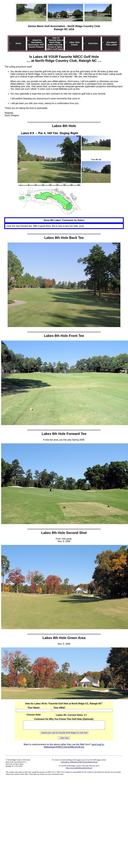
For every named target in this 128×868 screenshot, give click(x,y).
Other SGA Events (74, 44)
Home (18, 43)
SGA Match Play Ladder (112, 44)
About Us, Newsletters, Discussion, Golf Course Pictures (36, 44)
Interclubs (93, 43)
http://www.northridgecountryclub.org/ (79, 770)
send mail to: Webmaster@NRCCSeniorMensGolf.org (74, 747)
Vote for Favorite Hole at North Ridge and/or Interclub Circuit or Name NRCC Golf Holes (55, 44)
